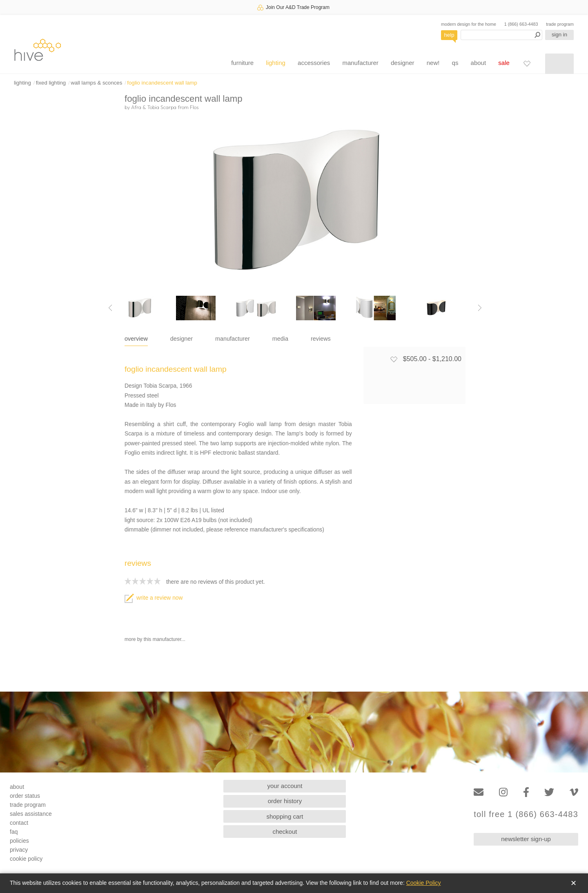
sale (504, 63)
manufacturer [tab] (233, 339)
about (479, 63)
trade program (560, 24)
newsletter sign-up (526, 839)
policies (19, 841)
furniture (242, 63)
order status (25, 796)
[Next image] (480, 308)
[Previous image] (110, 308)
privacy (19, 850)
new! (433, 63)
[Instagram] (503, 792)
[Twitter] (549, 792)
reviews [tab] (321, 339)
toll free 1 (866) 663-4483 (526, 814)
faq (14, 832)
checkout (285, 832)
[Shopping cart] (559, 64)
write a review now (154, 598)
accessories (314, 63)
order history (285, 801)
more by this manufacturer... (155, 639)
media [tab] (280, 339)
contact (19, 823)
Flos (194, 107)
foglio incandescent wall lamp (162, 83)
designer (403, 63)
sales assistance (31, 814)
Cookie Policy (424, 883)
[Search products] (501, 35)
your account (285, 786)
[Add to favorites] (394, 359)
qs (455, 63)
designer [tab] (182, 339)
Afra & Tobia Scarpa (154, 107)
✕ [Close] (574, 883)
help (449, 35)
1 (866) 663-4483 (521, 24)
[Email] (479, 792)
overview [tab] (136, 339)
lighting (276, 63)
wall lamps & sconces (96, 83)
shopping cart (285, 816)
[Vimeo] (574, 792)
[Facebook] (526, 792)
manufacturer (360, 63)
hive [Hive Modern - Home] (38, 50)
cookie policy (26, 859)
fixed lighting (51, 83)
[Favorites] (527, 63)
